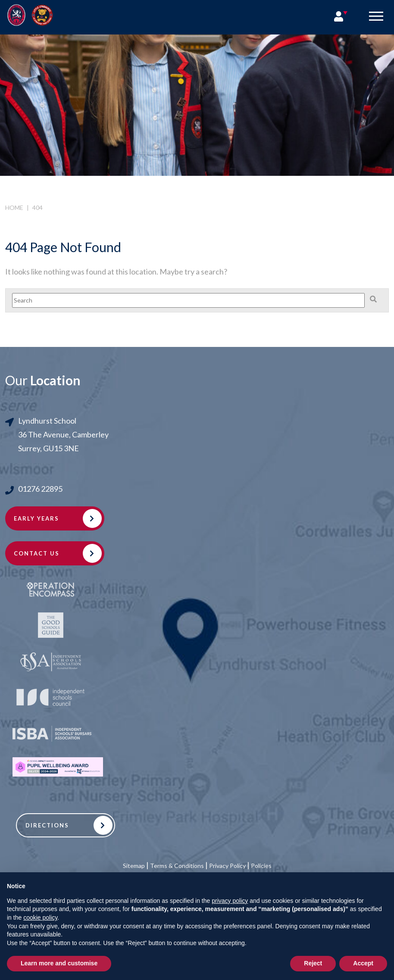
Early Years (36, 518)
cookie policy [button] (40, 918)
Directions (47, 825)
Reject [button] (313, 963)
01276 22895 (40, 489)
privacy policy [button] (230, 901)
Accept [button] (363, 963)
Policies (261, 866)
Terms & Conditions (177, 866)
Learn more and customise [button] (59, 963)
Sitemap (134, 866)
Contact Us (37, 553)
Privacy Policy (227, 866)
